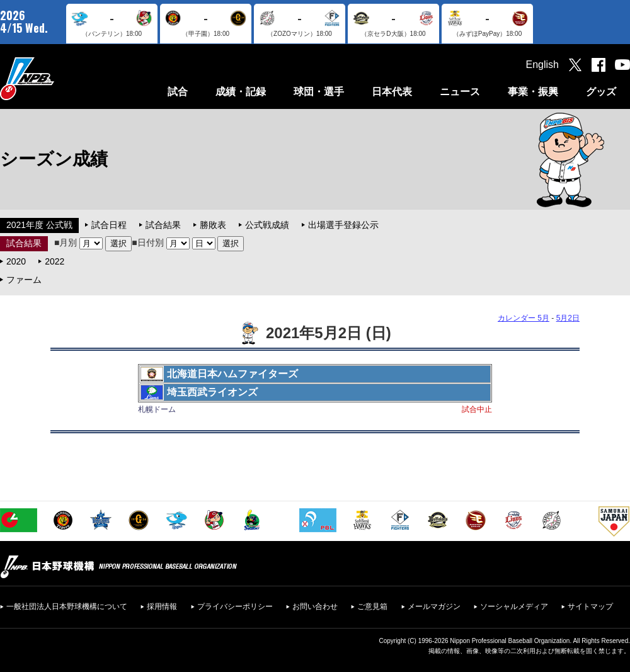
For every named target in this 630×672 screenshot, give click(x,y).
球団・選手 (319, 92)
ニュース (460, 92)
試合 (178, 92)
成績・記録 (241, 92)
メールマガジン (434, 607)
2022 (54, 261)
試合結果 (163, 225)
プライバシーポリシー (235, 607)
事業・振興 (533, 92)
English (542, 65)
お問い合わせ (315, 607)
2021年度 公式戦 (39, 225)
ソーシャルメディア (514, 607)
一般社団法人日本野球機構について (67, 607)
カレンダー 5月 (524, 318)
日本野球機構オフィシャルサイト (59, 78)
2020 (16, 261)
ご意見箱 (372, 607)
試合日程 (109, 225)
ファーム (24, 280)
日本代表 (392, 92)
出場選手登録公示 (343, 225)
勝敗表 (213, 225)
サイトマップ (590, 607)
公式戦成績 (267, 225)
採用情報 (162, 607)
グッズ (601, 92)
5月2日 (568, 318)
